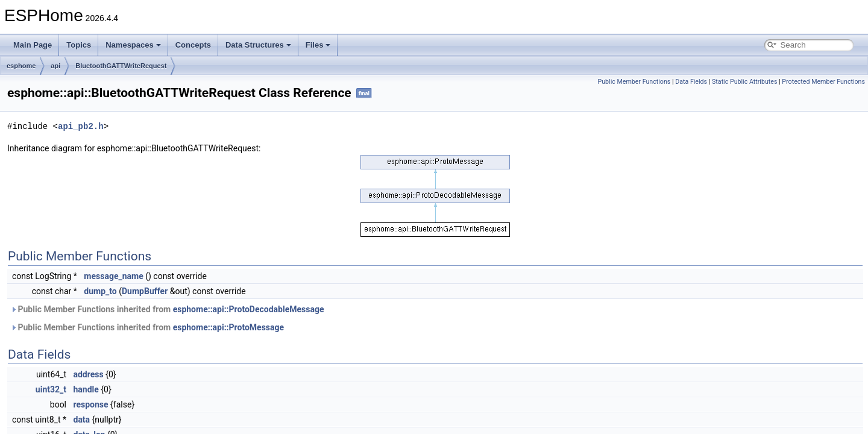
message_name (113, 276)
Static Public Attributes (744, 82)
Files (318, 45)
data (82, 420)
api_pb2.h (81, 126)
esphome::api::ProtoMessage (228, 327)
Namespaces (133, 45)
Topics (79, 45)
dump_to (100, 291)
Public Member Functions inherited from (167, 309)
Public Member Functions (634, 82)
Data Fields (691, 82)
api (55, 66)
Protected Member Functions (823, 82)
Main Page (33, 45)
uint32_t (51, 389)
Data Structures (258, 45)
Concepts (193, 45)
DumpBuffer (145, 291)
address (89, 374)
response (91, 404)
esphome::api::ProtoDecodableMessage (249, 309)
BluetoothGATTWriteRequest (121, 66)
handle (86, 389)
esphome (21, 66)
